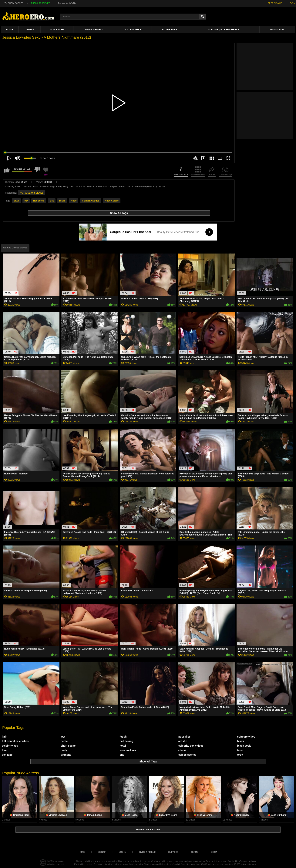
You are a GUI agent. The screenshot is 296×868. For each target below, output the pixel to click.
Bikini (62, 201)
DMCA (214, 852)
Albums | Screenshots (223, 29)
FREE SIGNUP (275, 3)
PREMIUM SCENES (41, 3)
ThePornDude (277, 29)
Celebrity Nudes (91, 201)
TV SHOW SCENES (14, 3)
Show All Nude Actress (148, 830)
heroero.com (58, 861)
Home (10, 29)
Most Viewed (94, 29)
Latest (29, 29)
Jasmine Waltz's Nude (68, 3)
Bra (52, 201)
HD (26, 201)
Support (173, 852)
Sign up (102, 852)
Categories (133, 29)
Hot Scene (39, 201)
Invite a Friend (147, 852)
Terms (195, 852)
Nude (74, 201)
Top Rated (57, 29)
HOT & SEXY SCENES (32, 193)
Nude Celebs (112, 201)
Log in (123, 852)
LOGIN (292, 3)
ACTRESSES (169, 29)
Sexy (16, 201)
